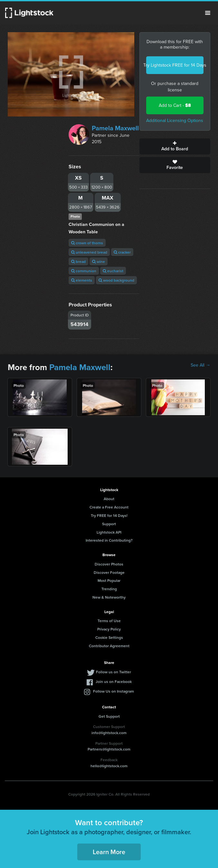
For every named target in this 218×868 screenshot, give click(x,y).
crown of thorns (87, 243)
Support (109, 524)
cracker (122, 252)
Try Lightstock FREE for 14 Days (175, 65)
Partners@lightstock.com (109, 749)
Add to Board (175, 146)
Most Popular (109, 580)
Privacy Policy (109, 629)
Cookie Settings (109, 637)
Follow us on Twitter (114, 672)
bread (78, 261)
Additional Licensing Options (175, 121)
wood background (116, 280)
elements (82, 280)
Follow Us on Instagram (114, 691)
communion (84, 271)
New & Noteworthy (109, 597)
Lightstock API (109, 532)
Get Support (109, 716)
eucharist (113, 271)
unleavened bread (89, 252)
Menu (208, 13)
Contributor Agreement (109, 646)
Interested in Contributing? (109, 540)
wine (99, 261)
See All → (200, 365)
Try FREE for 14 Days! (109, 515)
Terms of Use (109, 621)
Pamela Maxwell (115, 128)
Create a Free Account (109, 507)
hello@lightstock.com (109, 766)
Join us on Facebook (114, 681)
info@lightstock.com (109, 733)
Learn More (109, 852)
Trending (109, 589)
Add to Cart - (175, 105)
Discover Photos (109, 564)
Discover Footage (109, 572)
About (109, 499)
